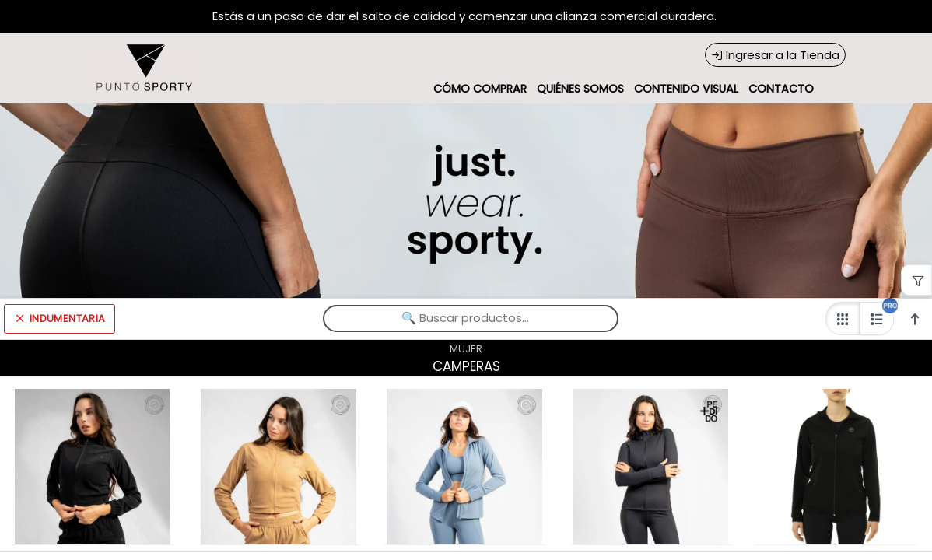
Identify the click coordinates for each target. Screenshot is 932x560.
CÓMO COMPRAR (480, 89)
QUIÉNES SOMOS (580, 89)
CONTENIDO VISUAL (686, 89)
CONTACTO (781, 89)
